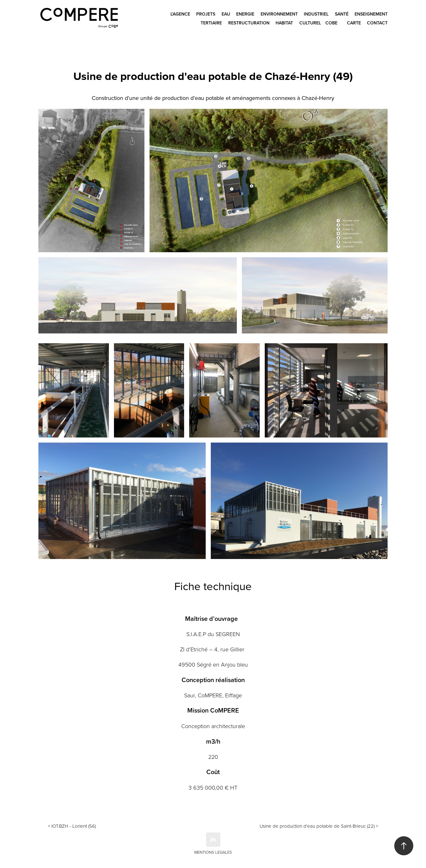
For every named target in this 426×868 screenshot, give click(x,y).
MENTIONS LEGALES (213, 852)
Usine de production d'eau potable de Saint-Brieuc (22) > (319, 826)
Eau (226, 14)
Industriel (316, 14)
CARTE (354, 23)
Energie (245, 14)
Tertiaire (211, 23)
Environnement (279, 14)
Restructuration (249, 23)
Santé (342, 14)
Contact (377, 23)
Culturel (310, 23)
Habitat (284, 23)
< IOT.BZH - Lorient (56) (72, 826)
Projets (206, 14)
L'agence (180, 14)
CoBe (331, 23)
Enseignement (371, 14)
